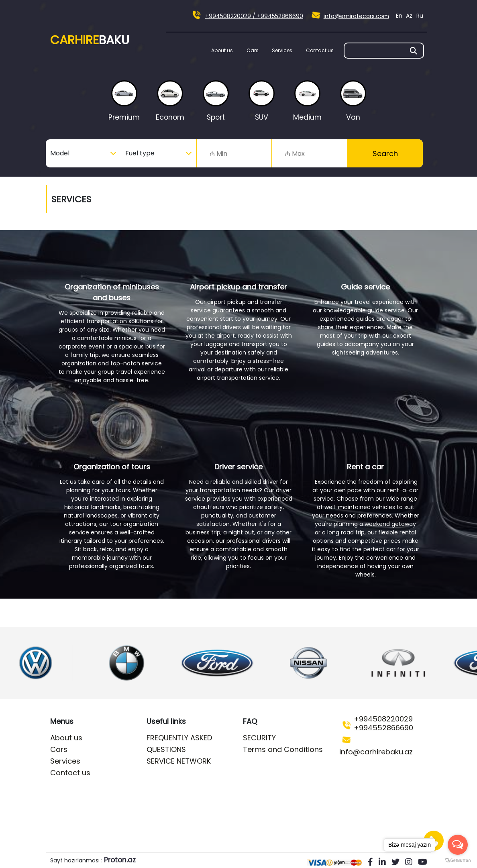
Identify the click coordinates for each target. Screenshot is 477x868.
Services (282, 50)
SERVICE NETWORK (179, 761)
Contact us (320, 50)
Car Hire (90, 40)
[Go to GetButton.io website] (458, 860)
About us (222, 50)
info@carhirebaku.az (376, 752)
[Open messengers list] (458, 845)
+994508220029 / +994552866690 (254, 16)
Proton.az (120, 860)
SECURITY (259, 738)
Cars (253, 50)
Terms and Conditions (283, 749)
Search (385, 154)
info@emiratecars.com (356, 16)
